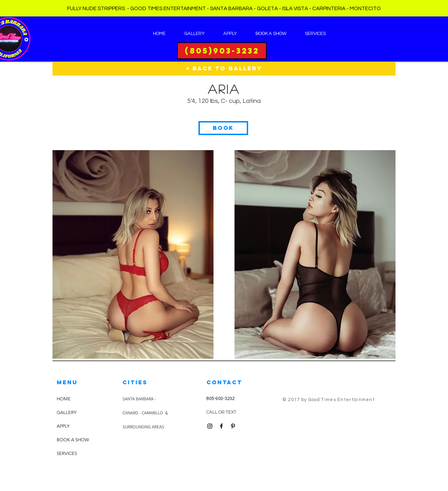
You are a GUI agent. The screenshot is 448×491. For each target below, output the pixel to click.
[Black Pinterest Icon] (233, 426)
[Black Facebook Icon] (221, 426)
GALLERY (66, 412)
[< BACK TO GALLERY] (224, 69)
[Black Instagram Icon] (210, 426)
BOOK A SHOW (73, 440)
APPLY (63, 426)
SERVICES (67, 453)
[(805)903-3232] (222, 51)
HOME (64, 399)
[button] (223, 128)
